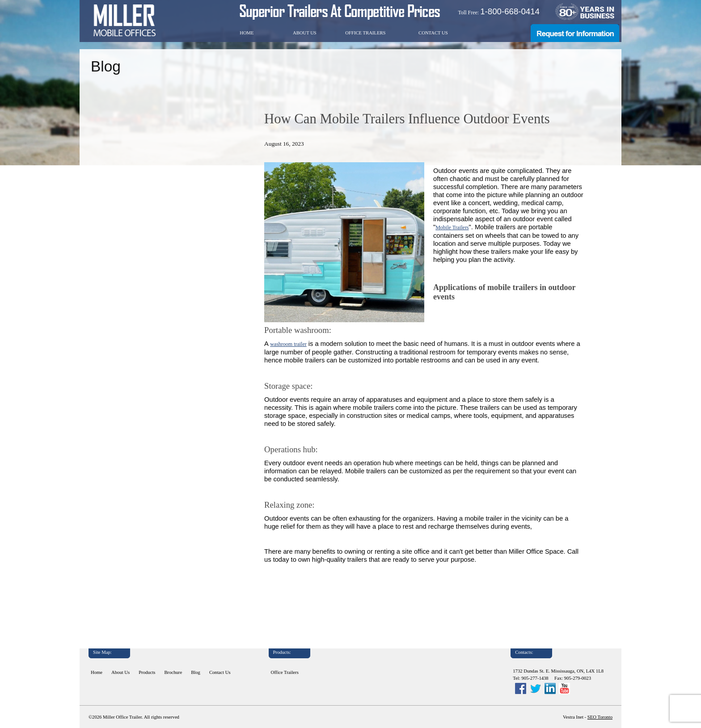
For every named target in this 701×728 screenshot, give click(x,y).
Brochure (173, 672)
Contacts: (524, 652)
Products (147, 672)
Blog (196, 672)
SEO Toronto (600, 717)
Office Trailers (365, 33)
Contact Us (433, 33)
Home (247, 33)
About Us (305, 33)
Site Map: (102, 652)
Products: (282, 652)
